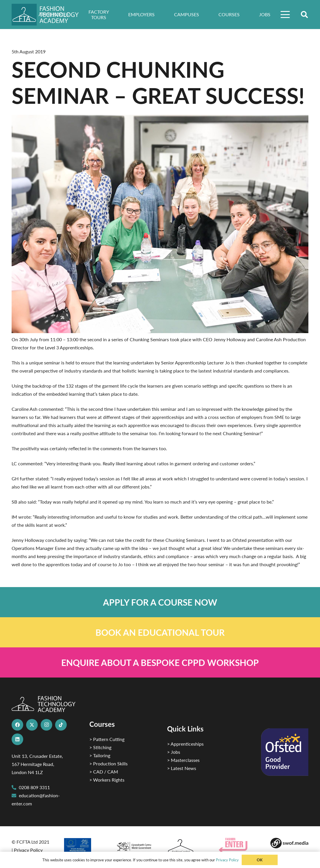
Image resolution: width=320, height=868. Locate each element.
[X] (32, 725)
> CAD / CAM (104, 772)
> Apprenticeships (185, 744)
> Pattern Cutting (107, 739)
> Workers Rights (107, 780)
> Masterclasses (183, 760)
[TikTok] (61, 725)
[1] (134, 845)
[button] (285, 14)
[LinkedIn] (17, 739)
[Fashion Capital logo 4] (186, 846)
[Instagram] (46, 725)
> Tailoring (100, 755)
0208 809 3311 (34, 787)
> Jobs (174, 752)
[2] (82, 847)
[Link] (160, 602)
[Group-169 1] (289, 843)
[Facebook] (17, 725)
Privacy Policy (28, 850)
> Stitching (100, 747)
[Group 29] (238, 845)
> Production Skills (109, 763)
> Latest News (182, 768)
